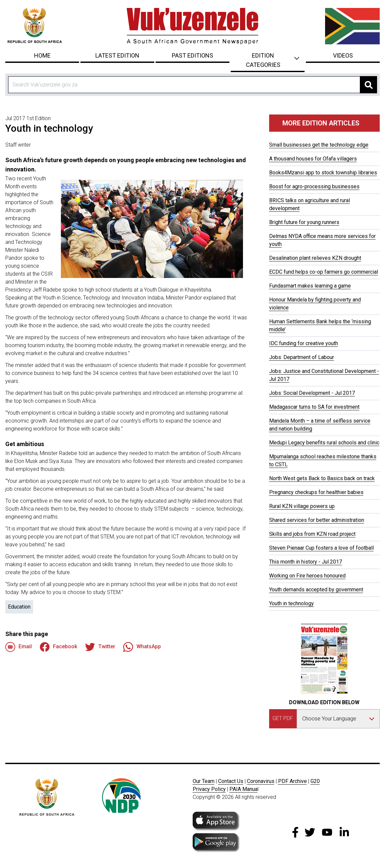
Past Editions (192, 55)
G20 (315, 781)
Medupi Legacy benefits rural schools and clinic (324, 443)
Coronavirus (261, 781)
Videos (343, 55)
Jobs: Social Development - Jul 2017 (312, 393)
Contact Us (231, 781)
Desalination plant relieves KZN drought (315, 258)
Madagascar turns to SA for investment (314, 407)
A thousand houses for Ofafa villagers (313, 159)
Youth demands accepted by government (316, 590)
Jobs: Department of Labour (302, 357)
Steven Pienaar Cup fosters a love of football (321, 548)
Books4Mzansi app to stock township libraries (323, 173)
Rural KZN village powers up (302, 506)
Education (19, 607)
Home (42, 55)
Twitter (100, 647)
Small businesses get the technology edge (319, 145)
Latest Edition (117, 55)
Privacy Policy (209, 789)
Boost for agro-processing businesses (314, 186)
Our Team (204, 781)
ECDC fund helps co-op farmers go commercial (324, 272)
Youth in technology (291, 603)
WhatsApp (142, 647)
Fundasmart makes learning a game (310, 286)
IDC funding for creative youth (304, 343)
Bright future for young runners (304, 222)
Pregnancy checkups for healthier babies (316, 492)
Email (19, 647)
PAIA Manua (243, 789)
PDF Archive (292, 781)
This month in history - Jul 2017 (306, 562)
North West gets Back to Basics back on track (322, 478)
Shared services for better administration (317, 520)
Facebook (58, 647)
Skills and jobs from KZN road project (312, 534)
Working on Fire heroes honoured (307, 576)
